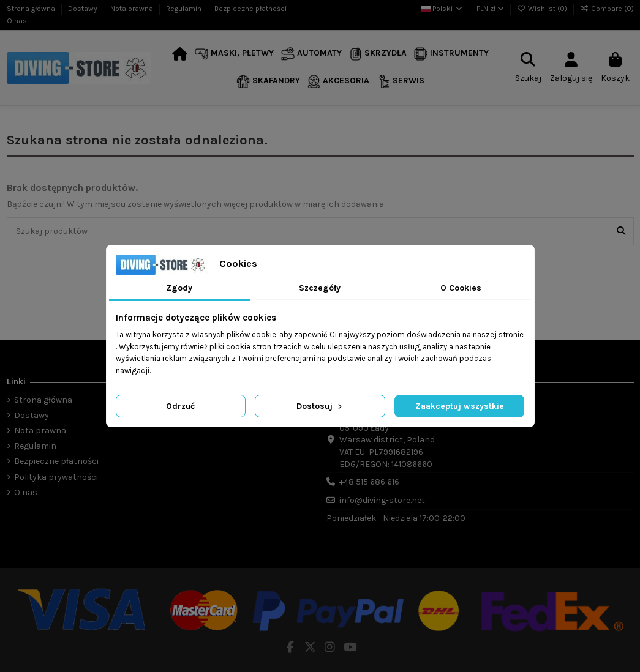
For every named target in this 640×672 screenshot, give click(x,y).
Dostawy (84, 9)
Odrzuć (180, 406)
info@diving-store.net (382, 500)
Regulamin (185, 9)
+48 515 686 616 (369, 482)
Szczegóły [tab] (320, 288)
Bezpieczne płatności (251, 9)
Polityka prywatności (56, 477)
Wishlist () (543, 9)
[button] (234, 54)
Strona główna (32, 9)
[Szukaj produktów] (621, 231)
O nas (17, 21)
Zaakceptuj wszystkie (460, 406)
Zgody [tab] (179, 288)
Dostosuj (320, 406)
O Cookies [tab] (461, 288)
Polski (442, 9)
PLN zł (490, 9)
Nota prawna (133, 9)
